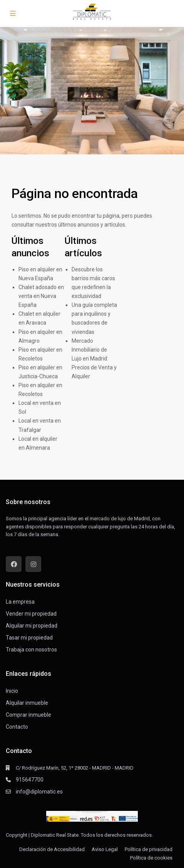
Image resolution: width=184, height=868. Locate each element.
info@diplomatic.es (39, 792)
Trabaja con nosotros (31, 650)
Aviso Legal (105, 849)
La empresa (20, 602)
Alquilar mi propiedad (32, 626)
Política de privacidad (149, 849)
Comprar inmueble (28, 715)
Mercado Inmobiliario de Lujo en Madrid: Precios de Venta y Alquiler (94, 359)
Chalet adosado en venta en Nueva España (41, 296)
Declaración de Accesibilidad (52, 849)
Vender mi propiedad (31, 614)
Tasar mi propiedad (29, 638)
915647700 (30, 780)
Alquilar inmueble (27, 703)
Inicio (12, 691)
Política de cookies (151, 858)
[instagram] (33, 564)
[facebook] (14, 564)
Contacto (17, 727)
